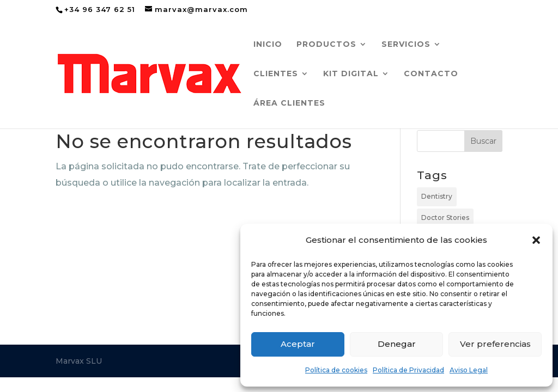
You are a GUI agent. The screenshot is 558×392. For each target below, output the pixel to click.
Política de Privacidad (408, 370)
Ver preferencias (495, 344)
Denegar (397, 344)
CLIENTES (276, 74)
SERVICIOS (406, 45)
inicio (268, 45)
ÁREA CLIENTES (289, 103)
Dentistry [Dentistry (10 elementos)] (437, 196)
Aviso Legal (469, 370)
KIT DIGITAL (351, 74)
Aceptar (298, 344)
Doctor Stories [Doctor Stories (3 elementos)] (445, 218)
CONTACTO (431, 74)
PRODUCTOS (326, 45)
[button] (536, 240)
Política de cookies (336, 370)
